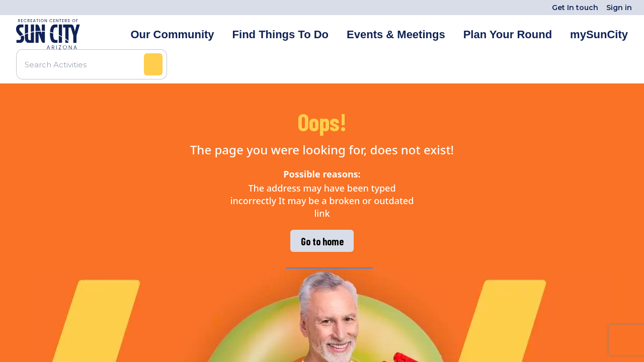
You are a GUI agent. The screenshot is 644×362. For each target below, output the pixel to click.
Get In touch (575, 8)
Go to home (322, 241)
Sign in (619, 8)
